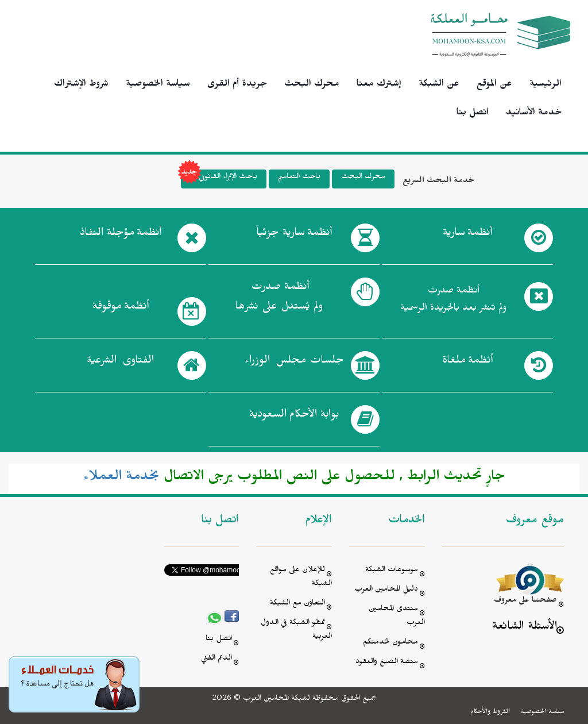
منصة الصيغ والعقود (387, 663)
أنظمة (467, 235)
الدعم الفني (216, 659)
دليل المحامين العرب (386, 590)
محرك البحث (312, 85)
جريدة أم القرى (237, 85)
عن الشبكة (439, 85)
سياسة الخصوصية (158, 85)
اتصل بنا (473, 114)
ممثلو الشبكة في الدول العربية (296, 631)
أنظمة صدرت (279, 300)
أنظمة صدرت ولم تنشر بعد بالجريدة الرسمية (453, 301)
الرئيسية (546, 85)
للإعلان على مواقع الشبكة (301, 578)
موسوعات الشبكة (392, 571)
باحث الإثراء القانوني (219, 179)
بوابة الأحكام (294, 417)
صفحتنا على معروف (525, 601)
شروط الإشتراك (81, 85)
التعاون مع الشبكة (297, 604)
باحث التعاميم (299, 178)
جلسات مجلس (294, 363)
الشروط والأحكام (490, 713)
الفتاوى (120, 363)
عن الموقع (494, 85)
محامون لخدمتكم (390, 643)
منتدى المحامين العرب (397, 617)
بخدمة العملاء (121, 479)
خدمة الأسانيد (534, 114)
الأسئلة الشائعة (525, 628)
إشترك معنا (379, 85)
